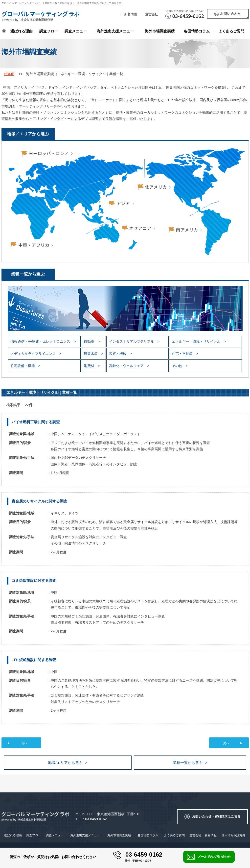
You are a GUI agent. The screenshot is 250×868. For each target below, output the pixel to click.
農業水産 (91, 354)
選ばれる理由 (22, 31)
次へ (226, 743)
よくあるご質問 (231, 31)
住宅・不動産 (183, 354)
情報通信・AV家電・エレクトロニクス (41, 341)
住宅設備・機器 (23, 366)
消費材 (90, 366)
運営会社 (152, 14)
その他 (178, 366)
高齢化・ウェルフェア (127, 366)
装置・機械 (118, 354)
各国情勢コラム (148, 835)
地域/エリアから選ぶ (65, 763)
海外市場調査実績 (160, 31)
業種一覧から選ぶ (188, 763)
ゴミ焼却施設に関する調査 (34, 580)
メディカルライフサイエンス (34, 354)
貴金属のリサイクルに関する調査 (39, 501)
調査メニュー (76, 31)
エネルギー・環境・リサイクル (197, 341)
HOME (9, 74)
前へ (24, 743)
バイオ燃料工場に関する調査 (36, 422)
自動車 (90, 341)
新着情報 (131, 14)
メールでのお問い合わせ (209, 857)
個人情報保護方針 (233, 835)
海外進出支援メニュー (115, 31)
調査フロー (49, 31)
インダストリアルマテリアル (132, 341)
